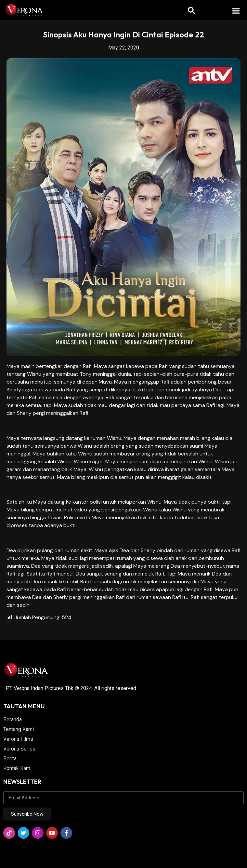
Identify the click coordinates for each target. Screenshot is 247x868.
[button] (236, 11)
